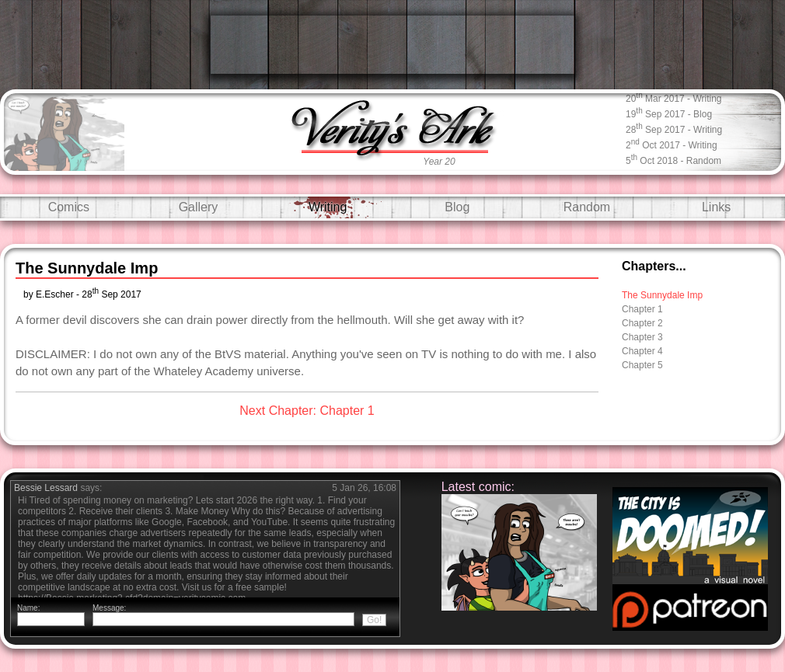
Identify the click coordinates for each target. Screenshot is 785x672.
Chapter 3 (642, 337)
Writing (328, 207)
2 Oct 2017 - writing (672, 144)
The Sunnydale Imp (662, 295)
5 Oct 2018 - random (673, 160)
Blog (457, 207)
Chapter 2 (642, 323)
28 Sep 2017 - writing (674, 129)
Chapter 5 (642, 365)
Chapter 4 (642, 351)
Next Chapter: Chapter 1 (307, 411)
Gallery (199, 207)
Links (716, 207)
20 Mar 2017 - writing (674, 97)
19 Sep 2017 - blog (669, 113)
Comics (69, 207)
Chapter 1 (642, 309)
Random (587, 207)
